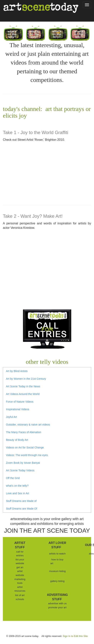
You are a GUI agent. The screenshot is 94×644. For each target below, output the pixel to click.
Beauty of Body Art (17, 440)
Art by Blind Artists (17, 371)
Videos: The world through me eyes (27, 455)
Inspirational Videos (18, 409)
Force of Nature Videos (20, 402)
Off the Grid (13, 478)
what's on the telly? (17, 486)
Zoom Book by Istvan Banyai (23, 463)
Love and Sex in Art (17, 493)
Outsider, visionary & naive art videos (28, 425)
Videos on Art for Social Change (25, 447)
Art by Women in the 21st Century (26, 379)
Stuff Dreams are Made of (21, 501)
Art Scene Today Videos (20, 470)
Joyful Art (11, 417)
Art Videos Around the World (23, 394)
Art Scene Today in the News (23, 386)
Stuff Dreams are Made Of (21, 509)
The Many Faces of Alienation (23, 432)
